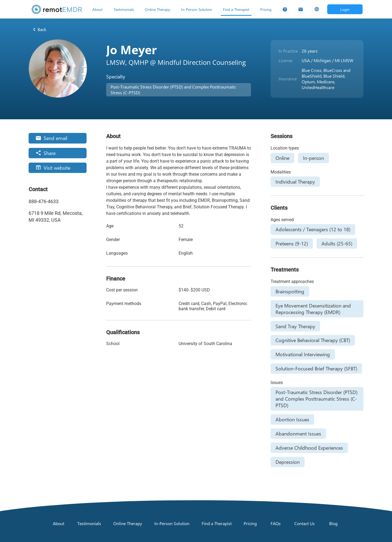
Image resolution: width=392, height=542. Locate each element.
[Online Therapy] (157, 9)
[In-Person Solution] (197, 9)
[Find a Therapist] (236, 9)
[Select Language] (317, 9)
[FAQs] (285, 9)
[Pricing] (266, 9)
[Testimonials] (124, 9)
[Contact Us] (301, 9)
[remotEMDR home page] (57, 9)
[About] (97, 9)
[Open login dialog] (345, 9)
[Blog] (333, 523)
